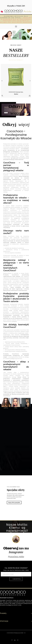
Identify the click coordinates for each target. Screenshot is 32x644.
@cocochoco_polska (16, 556)
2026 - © (23, 633)
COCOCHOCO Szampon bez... (16, 92)
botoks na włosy (22, 212)
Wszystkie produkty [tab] (16, 60)
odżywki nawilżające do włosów (20, 221)
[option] (16, 34)
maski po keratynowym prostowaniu (18, 223)
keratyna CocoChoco (10, 210)
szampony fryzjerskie (16, 214)
